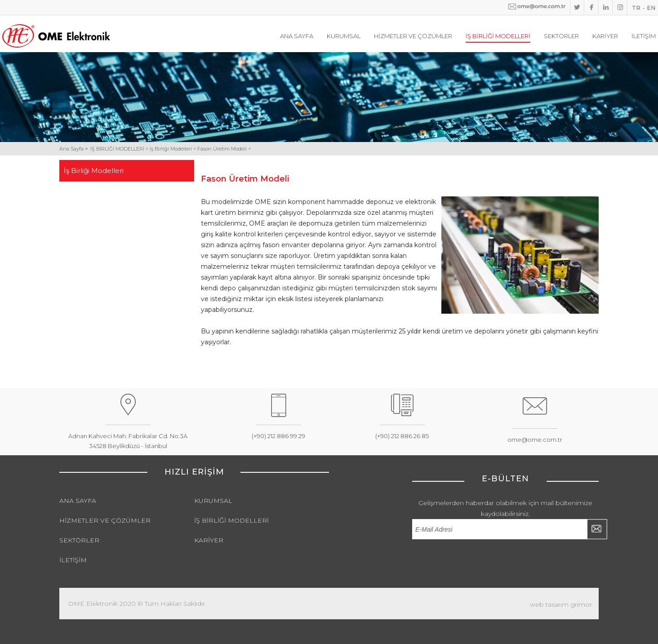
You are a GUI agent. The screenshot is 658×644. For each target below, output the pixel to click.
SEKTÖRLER (561, 36)
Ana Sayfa (72, 149)
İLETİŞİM (644, 36)
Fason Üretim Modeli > (224, 149)
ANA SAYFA (297, 36)
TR (636, 8)
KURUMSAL (344, 36)
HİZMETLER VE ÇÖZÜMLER (413, 36)
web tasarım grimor (561, 604)
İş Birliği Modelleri (95, 171)
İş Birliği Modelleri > (173, 149)
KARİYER (605, 36)
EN (651, 8)
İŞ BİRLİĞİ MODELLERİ (498, 36)
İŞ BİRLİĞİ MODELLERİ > (120, 149)
